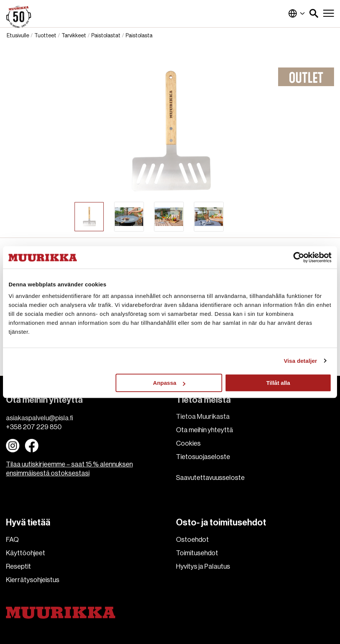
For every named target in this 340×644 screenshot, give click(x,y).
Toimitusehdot (197, 553)
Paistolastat (106, 36)
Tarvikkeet (74, 36)
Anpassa (169, 383)
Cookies (188, 443)
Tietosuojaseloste (203, 457)
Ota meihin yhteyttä (204, 430)
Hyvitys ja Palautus (203, 566)
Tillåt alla (278, 383)
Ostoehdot (192, 540)
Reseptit (18, 566)
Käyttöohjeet (26, 553)
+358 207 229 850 (34, 427)
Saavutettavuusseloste (210, 478)
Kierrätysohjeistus (33, 580)
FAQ (12, 540)
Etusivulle (18, 36)
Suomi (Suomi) (297, 13)
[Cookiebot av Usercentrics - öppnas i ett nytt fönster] (299, 257)
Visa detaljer (300, 361)
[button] (314, 13)
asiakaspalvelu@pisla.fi (40, 418)
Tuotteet (45, 36)
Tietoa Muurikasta (203, 417)
